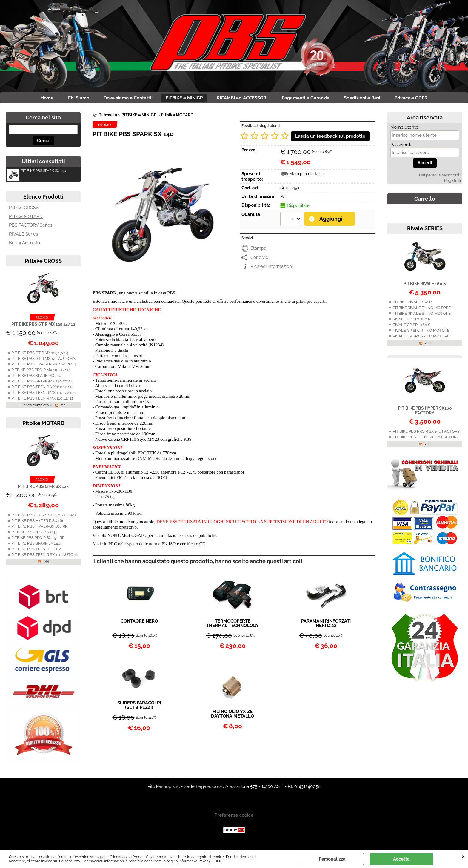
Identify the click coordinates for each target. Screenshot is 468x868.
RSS (63, 408)
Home (34, 99)
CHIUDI (463, 856)
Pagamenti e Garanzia (311, 99)
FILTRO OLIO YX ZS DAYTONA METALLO (233, 716)
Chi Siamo (70, 99)
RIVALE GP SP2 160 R (412, 321)
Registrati (452, 183)
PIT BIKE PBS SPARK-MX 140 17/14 (42, 384)
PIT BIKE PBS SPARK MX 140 (36, 378)
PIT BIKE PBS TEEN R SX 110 (36, 552)
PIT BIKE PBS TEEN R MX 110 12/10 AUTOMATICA (56, 395)
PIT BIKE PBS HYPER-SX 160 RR (39, 529)
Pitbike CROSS (24, 210)
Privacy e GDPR (424, 99)
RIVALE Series (23, 236)
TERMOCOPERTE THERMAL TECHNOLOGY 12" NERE (233, 626)
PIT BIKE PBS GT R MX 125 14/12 (43, 327)
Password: (401, 147)
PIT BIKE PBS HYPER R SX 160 (38, 523)
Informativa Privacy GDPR (200, 861)
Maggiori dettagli (306, 176)
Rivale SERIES (425, 231)
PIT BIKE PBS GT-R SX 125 (43, 489)
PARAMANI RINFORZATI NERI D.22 (326, 626)
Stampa (258, 250)
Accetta (401, 859)
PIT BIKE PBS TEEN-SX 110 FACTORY (426, 439)
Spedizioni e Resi (371, 99)
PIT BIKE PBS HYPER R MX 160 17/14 (44, 367)
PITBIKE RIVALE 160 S (425, 286)
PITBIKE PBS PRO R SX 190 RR (38, 540)
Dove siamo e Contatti (122, 99)
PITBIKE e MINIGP (182, 99)
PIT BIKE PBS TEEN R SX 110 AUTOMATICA (50, 557)
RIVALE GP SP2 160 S (412, 327)
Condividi (260, 259)
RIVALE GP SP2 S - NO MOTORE (421, 338)
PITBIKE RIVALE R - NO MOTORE (422, 310)
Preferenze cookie (234, 818)
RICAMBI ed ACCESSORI (244, 99)
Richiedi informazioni (272, 268)
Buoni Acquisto (24, 245)
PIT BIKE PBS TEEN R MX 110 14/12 (42, 401)
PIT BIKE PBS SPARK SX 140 (37, 174)
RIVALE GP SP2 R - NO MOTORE (421, 333)
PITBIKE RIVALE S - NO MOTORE (422, 316)
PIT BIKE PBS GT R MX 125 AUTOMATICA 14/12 (53, 361)
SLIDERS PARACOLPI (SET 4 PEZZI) (139, 708)
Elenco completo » (36, 408)
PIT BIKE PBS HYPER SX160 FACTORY (425, 413)
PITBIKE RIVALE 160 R (412, 304)
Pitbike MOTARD (26, 219)
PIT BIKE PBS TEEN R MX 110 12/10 (43, 389)
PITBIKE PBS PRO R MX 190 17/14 (41, 372)
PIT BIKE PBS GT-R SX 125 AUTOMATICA (47, 518)
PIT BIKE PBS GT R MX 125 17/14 (40, 355)
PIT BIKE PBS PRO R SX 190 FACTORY (426, 434)
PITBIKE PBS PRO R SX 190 (35, 535)
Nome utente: (405, 130)
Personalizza (332, 859)
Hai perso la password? (440, 178)
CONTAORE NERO (139, 624)
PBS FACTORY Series (31, 228)
